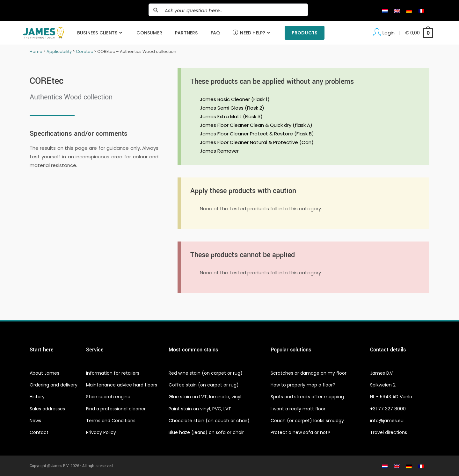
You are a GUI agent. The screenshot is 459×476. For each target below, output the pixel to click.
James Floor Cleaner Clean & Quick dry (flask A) (256, 125)
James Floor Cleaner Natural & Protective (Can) (257, 142)
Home (36, 51)
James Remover (219, 151)
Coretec (84, 51)
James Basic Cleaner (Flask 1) (235, 99)
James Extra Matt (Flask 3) (231, 116)
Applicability (59, 51)
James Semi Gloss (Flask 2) (232, 108)
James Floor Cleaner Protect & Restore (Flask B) (257, 134)
